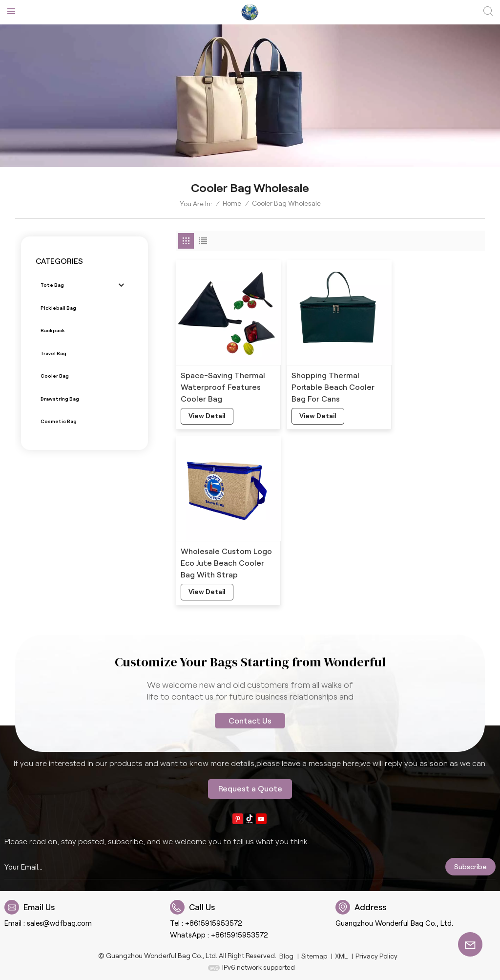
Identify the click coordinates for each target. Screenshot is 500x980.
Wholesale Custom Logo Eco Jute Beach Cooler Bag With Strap (433, 381)
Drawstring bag (59, 398)
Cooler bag (54, 376)
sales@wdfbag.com (59, 921)
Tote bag (52, 285)
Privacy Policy (376, 954)
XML (341, 954)
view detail (208, 410)
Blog (287, 954)
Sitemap (314, 954)
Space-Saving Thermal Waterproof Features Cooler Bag (223, 381)
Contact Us (250, 719)
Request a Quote (250, 787)
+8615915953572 (214, 921)
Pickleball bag (58, 308)
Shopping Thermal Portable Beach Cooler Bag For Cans (327, 381)
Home (232, 203)
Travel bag (54, 353)
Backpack (53, 330)
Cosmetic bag (58, 421)
